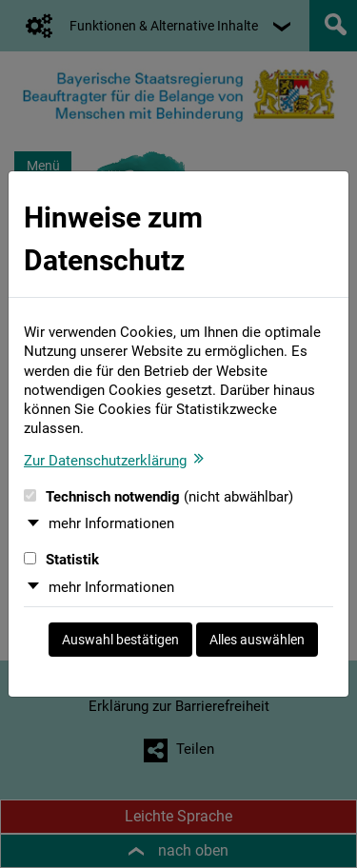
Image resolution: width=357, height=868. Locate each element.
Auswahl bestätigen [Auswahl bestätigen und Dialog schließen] (120, 640)
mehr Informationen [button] (111, 523)
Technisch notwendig (159, 497)
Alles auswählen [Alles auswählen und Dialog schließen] (257, 640)
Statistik (61, 560)
